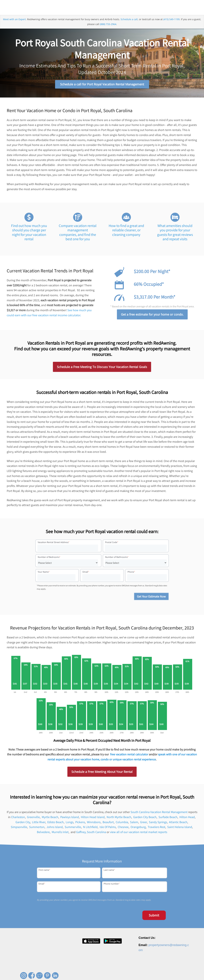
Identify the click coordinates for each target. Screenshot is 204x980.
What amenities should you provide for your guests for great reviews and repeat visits (175, 233)
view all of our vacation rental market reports (139, 833)
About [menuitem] (110, 972)
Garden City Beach (145, 818)
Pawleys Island (70, 818)
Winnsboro (94, 823)
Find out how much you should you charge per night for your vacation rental (29, 233)
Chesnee (123, 828)
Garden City (23, 823)
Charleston (18, 818)
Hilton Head (187, 818)
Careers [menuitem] (120, 972)
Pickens (80, 823)
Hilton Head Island (93, 818)
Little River (39, 823)
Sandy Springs (158, 823)
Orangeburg (138, 828)
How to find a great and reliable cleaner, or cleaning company (126, 231)
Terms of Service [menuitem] (171, 972)
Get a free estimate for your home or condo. (152, 316)
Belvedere (43, 833)
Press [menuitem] (130, 972)
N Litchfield (90, 828)
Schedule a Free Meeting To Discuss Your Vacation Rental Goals (102, 368)
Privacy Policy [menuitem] (153, 972)
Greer (144, 823)
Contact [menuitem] (140, 972)
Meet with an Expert (14, 24)
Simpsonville (19, 828)
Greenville (33, 818)
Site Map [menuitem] (186, 972)
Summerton (37, 828)
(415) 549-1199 (171, 24)
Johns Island (55, 828)
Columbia (122, 823)
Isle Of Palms (108, 828)
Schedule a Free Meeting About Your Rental (102, 773)
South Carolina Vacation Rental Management (159, 813)
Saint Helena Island (180, 828)
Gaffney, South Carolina (91, 833)
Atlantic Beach (178, 823)
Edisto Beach (56, 823)
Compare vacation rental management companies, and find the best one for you (78, 233)
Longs (69, 823)
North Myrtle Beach (119, 818)
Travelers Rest (156, 828)
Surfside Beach (168, 818)
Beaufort (108, 823)
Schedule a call (129, 24)
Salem (134, 823)
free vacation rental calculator (129, 756)
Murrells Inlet (60, 833)
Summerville (73, 828)
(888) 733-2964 (108, 29)
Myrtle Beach (50, 818)
